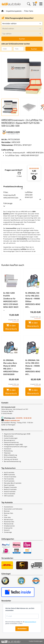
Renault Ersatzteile (10, 489)
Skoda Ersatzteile (10, 491)
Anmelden (22, 629)
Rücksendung (8, 451)
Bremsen (7, 511)
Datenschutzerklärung (11, 442)
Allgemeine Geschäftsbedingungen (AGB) (17, 434)
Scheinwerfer (8, 528)
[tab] (13, 186)
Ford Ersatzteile (9, 481)
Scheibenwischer (9, 526)
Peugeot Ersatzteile (10, 487)
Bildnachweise (9, 436)
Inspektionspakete (14, 11)
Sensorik (7, 530)
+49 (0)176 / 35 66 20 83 (23, 418)
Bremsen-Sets (9, 513)
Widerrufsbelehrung (11, 455)
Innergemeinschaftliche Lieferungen (16, 447)
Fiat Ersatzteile (9, 479)
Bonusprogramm (10, 440)
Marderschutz (9, 519)
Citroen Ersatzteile (10, 477)
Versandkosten (16, 321)
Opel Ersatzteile (9, 485)
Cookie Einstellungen (11, 438)
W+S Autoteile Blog (10, 457)
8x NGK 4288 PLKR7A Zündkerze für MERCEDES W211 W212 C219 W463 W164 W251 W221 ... (11, 301)
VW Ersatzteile (9, 496)
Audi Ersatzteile (9, 472)
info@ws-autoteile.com (12, 420)
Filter (6, 515)
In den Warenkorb (11, 327)
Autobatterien (9, 507)
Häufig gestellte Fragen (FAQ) (13, 444)
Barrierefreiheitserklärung (12, 461)
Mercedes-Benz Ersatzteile (13, 483)
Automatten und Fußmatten (13, 509)
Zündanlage (8, 532)
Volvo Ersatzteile (10, 494)
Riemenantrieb (9, 524)
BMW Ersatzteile (9, 475)
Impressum (8, 449)
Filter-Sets (29, 11)
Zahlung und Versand (11, 459)
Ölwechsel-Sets (9, 522)
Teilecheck (7, 453)
